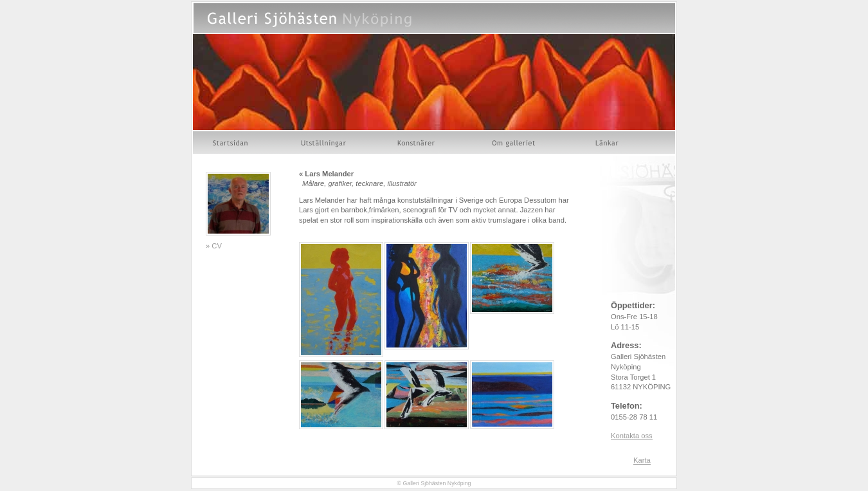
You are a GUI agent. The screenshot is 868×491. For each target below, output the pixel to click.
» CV (214, 246)
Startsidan (232, 143)
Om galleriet (516, 143)
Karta (642, 460)
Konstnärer (417, 143)
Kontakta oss (632, 436)
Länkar (608, 143)
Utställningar (323, 143)
